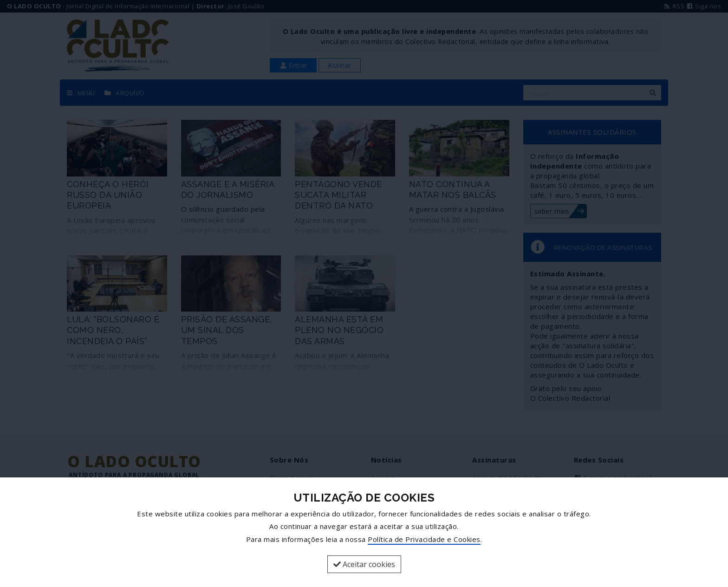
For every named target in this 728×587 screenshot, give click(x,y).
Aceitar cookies (364, 564)
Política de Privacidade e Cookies (424, 539)
